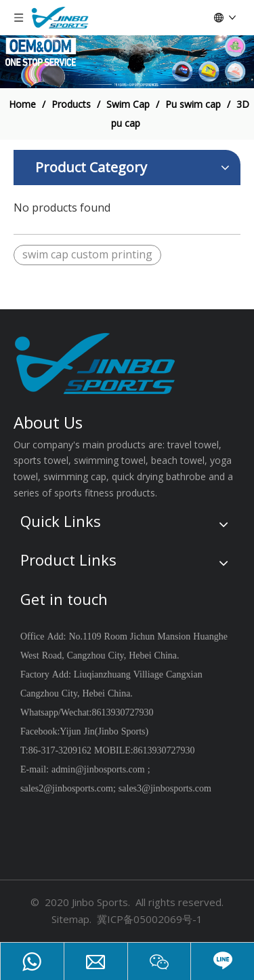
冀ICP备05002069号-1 (150, 919)
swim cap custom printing (87, 254)
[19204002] (127, 62)
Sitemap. (71, 919)
